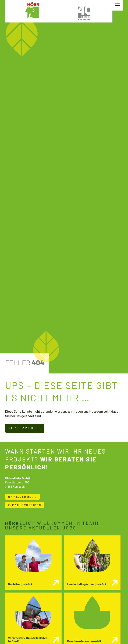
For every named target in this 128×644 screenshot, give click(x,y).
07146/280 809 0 (23, 497)
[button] (118, 5)
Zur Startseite (25, 428)
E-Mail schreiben (25, 505)
